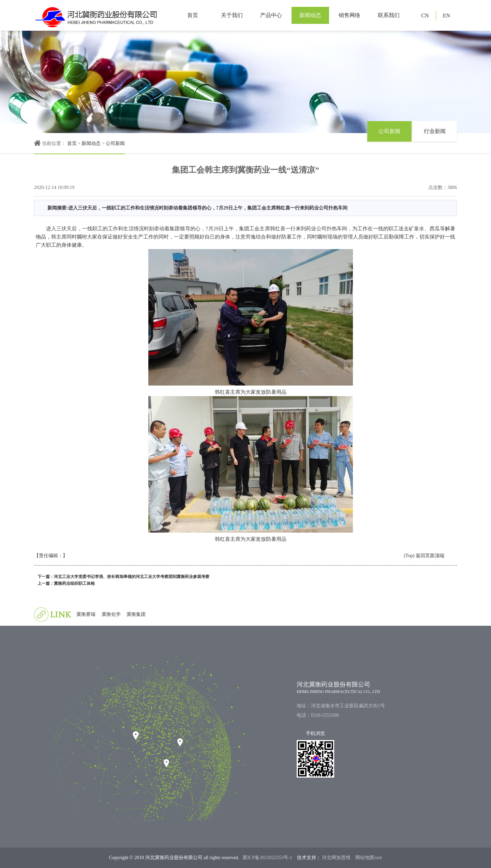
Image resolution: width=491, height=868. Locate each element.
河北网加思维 (336, 858)
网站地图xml (369, 858)
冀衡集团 (136, 614)
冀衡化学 (111, 614)
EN (447, 16)
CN (425, 16)
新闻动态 (310, 15)
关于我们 (232, 15)
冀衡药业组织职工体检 (74, 583)
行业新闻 (435, 131)
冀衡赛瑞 (86, 614)
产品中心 (271, 15)
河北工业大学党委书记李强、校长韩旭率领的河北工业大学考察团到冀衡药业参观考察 (132, 577)
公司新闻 (115, 143)
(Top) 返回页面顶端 (424, 556)
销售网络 (349, 15)
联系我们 (389, 15)
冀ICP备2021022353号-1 (267, 858)
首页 (193, 15)
